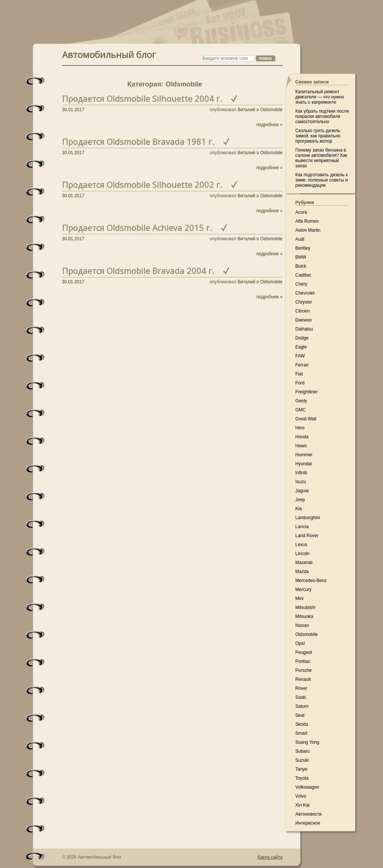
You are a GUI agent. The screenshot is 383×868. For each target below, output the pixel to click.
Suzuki (302, 760)
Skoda (302, 724)
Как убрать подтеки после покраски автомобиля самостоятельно (322, 116)
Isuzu (301, 482)
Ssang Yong (307, 742)
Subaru (303, 751)
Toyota (302, 778)
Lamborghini (308, 518)
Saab (301, 697)
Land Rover (307, 536)
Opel (300, 643)
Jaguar (302, 491)
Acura (301, 212)
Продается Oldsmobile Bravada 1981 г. (138, 141)
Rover (301, 688)
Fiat (299, 374)
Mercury (304, 590)
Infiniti (301, 473)
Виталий (246, 110)
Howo (301, 446)
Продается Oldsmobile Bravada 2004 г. (138, 271)
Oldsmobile (271, 110)
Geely (301, 401)
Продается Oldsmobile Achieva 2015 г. (137, 228)
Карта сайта (270, 857)
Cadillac (304, 275)
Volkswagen (307, 787)
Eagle (301, 347)
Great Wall (306, 419)
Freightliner (307, 392)
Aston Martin (308, 230)
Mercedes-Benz (311, 581)
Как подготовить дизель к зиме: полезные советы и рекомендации (322, 180)
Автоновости (309, 814)
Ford (300, 383)
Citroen (303, 311)
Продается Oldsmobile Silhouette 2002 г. (142, 185)
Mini (300, 599)
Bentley (303, 248)
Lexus (301, 545)
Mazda (302, 572)
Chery (301, 284)
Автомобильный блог (109, 54)
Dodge (302, 338)
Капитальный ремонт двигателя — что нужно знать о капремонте (320, 97)
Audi (300, 239)
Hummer (304, 455)
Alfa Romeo (307, 221)
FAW (300, 356)
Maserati (304, 563)
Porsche (304, 670)
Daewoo (304, 320)
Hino (300, 428)
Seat (300, 715)
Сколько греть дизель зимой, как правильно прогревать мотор (318, 136)
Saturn (302, 706)
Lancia (302, 527)
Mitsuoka (304, 616)
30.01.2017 (73, 110)
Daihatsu (304, 329)
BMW (301, 257)
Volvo (301, 796)
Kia (299, 509)
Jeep (300, 500)
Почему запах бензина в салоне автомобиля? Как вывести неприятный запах (321, 158)
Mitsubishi (305, 607)
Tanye (301, 769)
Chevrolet (305, 293)
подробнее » (269, 125)
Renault (303, 679)
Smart (301, 733)
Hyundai (304, 464)
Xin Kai (303, 805)
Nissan (302, 625)
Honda (302, 437)
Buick (301, 266)
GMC (301, 410)
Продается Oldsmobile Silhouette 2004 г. (142, 98)
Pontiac (303, 661)
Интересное (308, 823)
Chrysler (304, 302)
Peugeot (304, 652)
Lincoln (303, 554)
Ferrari (302, 365)
